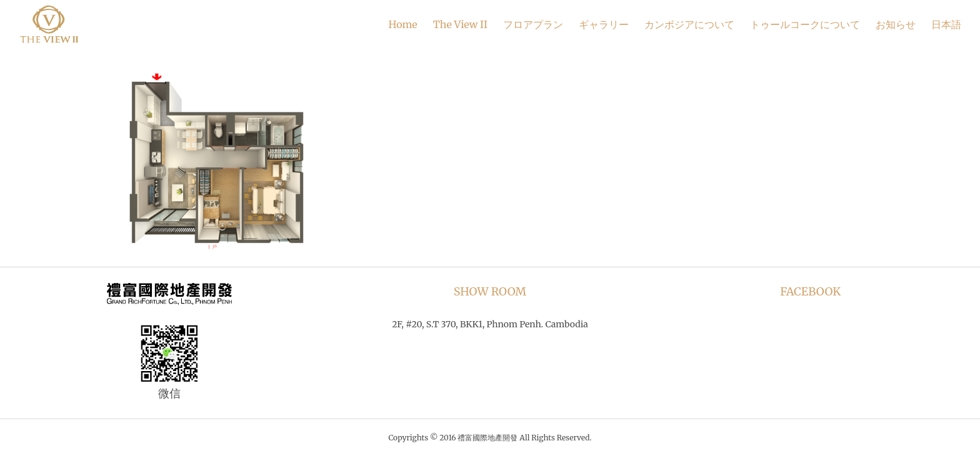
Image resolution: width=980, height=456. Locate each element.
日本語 (946, 24)
